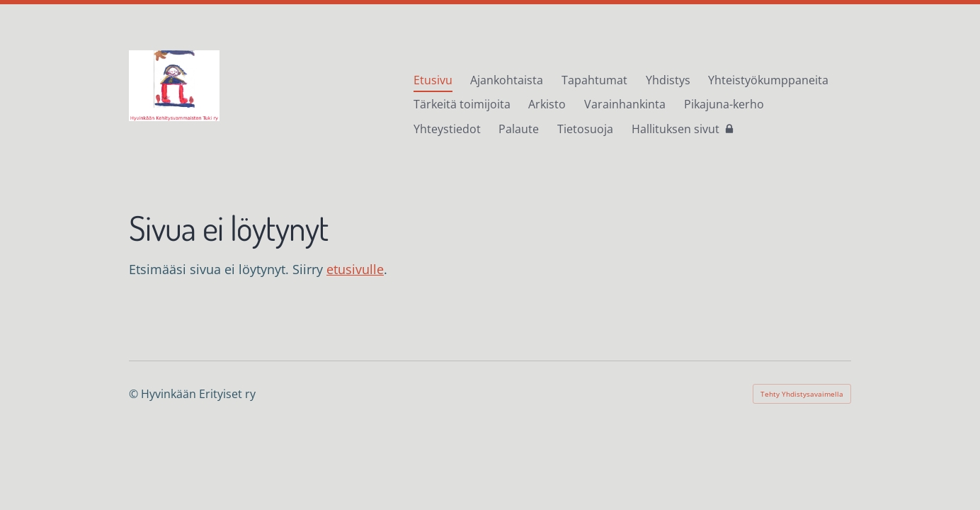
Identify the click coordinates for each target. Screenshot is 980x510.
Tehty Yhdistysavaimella (802, 394)
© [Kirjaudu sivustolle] (135, 394)
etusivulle (355, 269)
